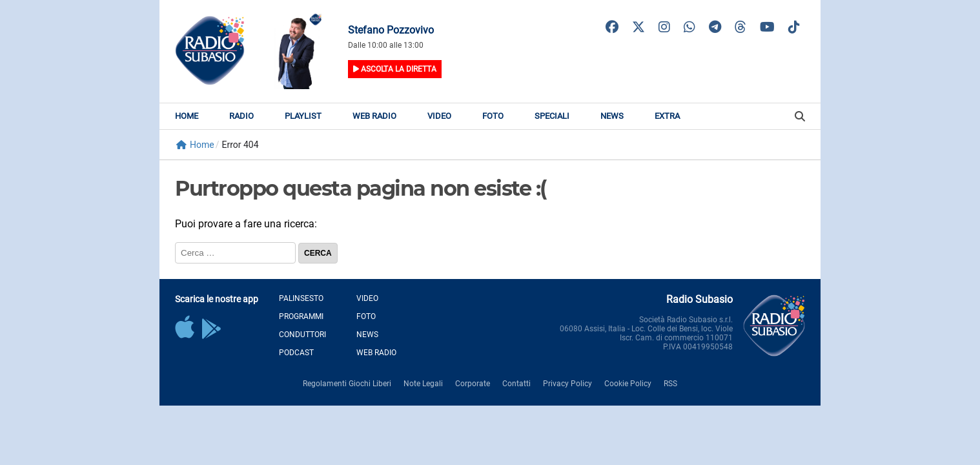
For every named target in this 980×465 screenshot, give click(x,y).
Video (439, 116)
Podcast (296, 353)
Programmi (301, 316)
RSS (670, 384)
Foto (493, 116)
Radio (241, 116)
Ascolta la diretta (395, 69)
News (612, 116)
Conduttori (302, 335)
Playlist (303, 116)
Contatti (516, 384)
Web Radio (374, 116)
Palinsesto (301, 298)
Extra (667, 116)
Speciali (552, 116)
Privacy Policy (567, 384)
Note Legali (423, 384)
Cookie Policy (628, 384)
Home (187, 116)
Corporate (473, 384)
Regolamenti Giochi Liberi (347, 384)
